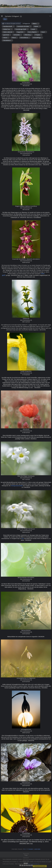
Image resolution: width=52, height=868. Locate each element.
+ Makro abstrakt (8, 32)
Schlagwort (16, 16)
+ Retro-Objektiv (33, 32)
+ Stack (43, 32)
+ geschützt (7, 35)
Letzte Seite (37, 849)
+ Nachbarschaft (8, 26)
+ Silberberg (28, 35)
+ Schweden (17, 35)
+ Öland (14, 38)
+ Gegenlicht (21, 32)
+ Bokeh (37, 26)
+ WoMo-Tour (7, 29)
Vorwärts (31, 849)
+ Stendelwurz (7, 40)
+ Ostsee (6, 38)
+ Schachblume (25, 38)
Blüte (5, 19)
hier (23, 539)
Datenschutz (26, 861)
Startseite (8, 16)
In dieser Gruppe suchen (13, 23)
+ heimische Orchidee (24, 26)
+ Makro (35, 24)
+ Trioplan (38, 35)
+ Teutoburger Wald (21, 29)
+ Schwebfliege (37, 38)
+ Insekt (34, 29)
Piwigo (26, 855)
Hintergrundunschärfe (17, 486)
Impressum (26, 858)
